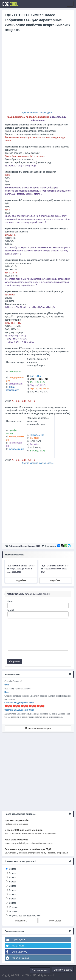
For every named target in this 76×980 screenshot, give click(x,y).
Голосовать (21, 921)
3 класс (12, 877)
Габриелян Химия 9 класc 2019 (25, 546)
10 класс (13, 907)
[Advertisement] (38, 73)
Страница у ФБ (16, 952)
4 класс (12, 882)
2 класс (12, 873)
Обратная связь (40, 970)
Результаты (55, 921)
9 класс (12, 903)
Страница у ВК (16, 940)
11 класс (13, 911)
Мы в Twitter (14, 946)
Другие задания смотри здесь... (38, 112)
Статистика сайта (63, 970)
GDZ (10, 4)
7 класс (12, 894)
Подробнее (21, 580)
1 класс (12, 869)
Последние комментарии (38, 728)
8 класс (12, 899)
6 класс (12, 890)
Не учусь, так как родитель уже (25, 916)
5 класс (12, 886)
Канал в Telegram (17, 958)
